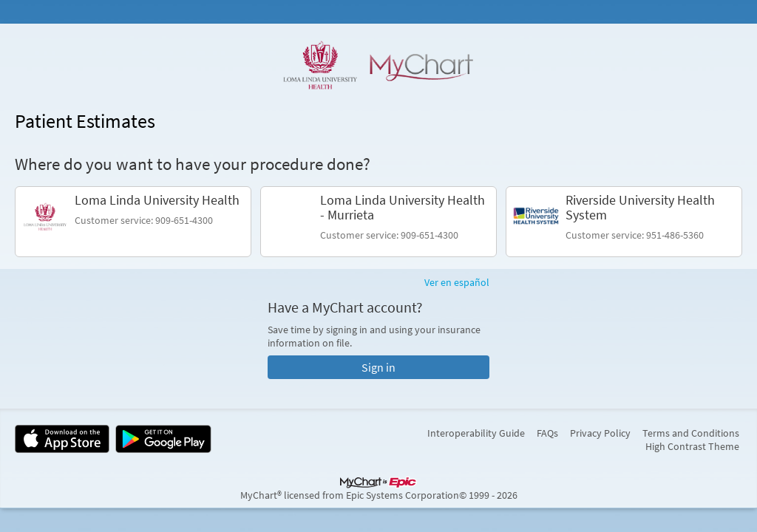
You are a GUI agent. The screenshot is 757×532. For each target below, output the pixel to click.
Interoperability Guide (476, 433)
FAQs (547, 433)
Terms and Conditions (691, 433)
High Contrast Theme (692, 446)
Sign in (378, 367)
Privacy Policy (600, 433)
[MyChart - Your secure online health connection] (378, 65)
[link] (133, 222)
